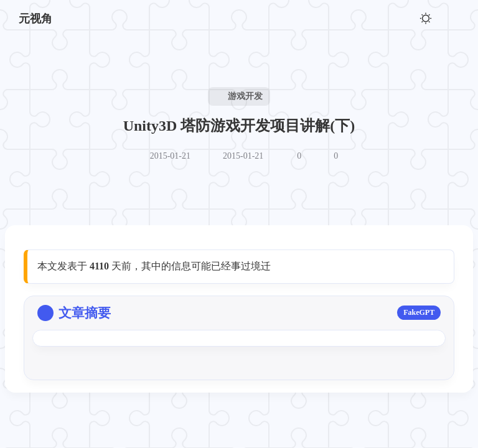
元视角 (35, 19)
